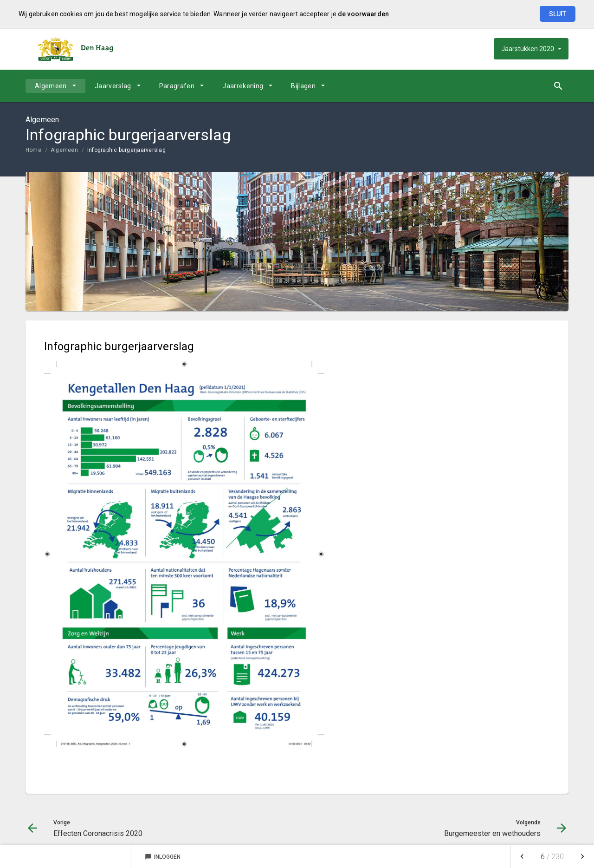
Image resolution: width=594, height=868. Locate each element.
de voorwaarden (363, 14)
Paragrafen (177, 86)
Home (33, 150)
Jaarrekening (243, 86)
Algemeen (51, 86)
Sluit (558, 14)
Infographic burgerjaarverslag (126, 150)
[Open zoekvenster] (558, 86)
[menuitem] (55, 86)
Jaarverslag (113, 86)
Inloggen (163, 857)
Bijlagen (303, 86)
